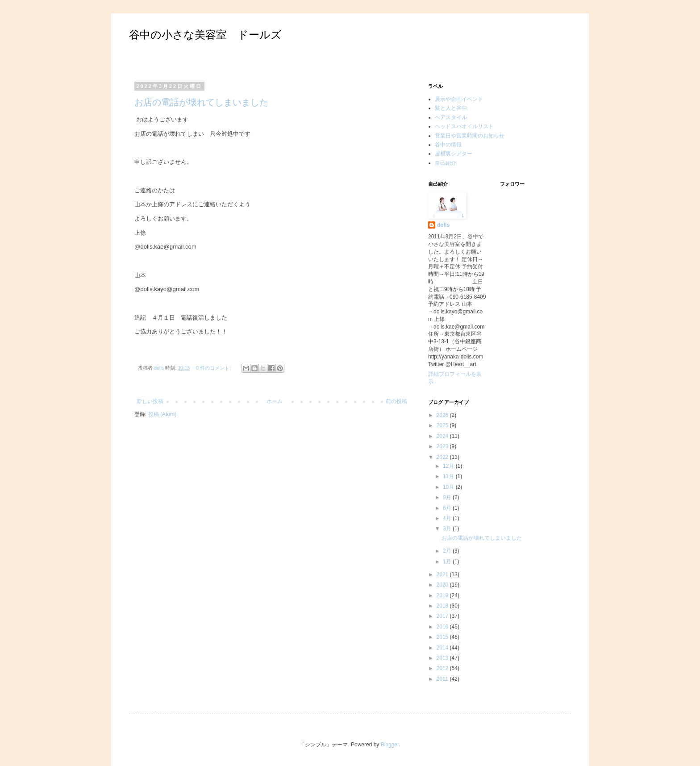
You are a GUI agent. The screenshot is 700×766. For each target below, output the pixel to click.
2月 (448, 551)
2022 (443, 457)
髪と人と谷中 (451, 108)
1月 (448, 562)
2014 (443, 648)
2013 (443, 658)
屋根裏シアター (454, 154)
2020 (443, 585)
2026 (443, 415)
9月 (448, 497)
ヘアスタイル (451, 117)
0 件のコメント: (214, 368)
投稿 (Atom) (162, 414)
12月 (449, 466)
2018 (443, 606)
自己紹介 (446, 163)
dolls (443, 225)
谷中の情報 (448, 145)
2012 (443, 668)
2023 (443, 446)
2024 (443, 436)
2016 (443, 627)
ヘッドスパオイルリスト (464, 126)
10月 (449, 487)
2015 (443, 637)
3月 (448, 529)
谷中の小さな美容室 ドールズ (205, 35)
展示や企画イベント (459, 99)
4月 (448, 518)
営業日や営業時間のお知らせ (470, 136)
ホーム (275, 401)
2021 (443, 574)
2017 (443, 616)
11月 (449, 476)
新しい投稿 (150, 401)
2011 (443, 679)
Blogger (390, 745)
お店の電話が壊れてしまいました (201, 102)
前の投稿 (396, 401)
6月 (448, 508)
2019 (443, 595)
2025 (443, 425)
